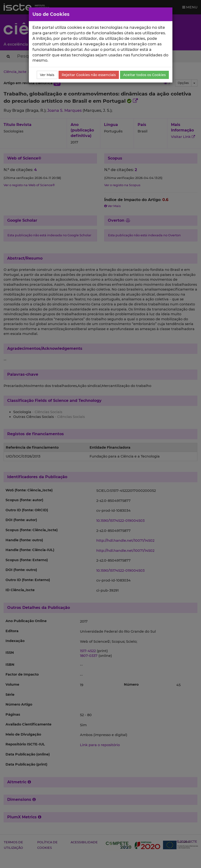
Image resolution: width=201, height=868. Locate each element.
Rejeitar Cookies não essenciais (89, 75)
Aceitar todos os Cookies (144, 75)
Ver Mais (47, 75)
